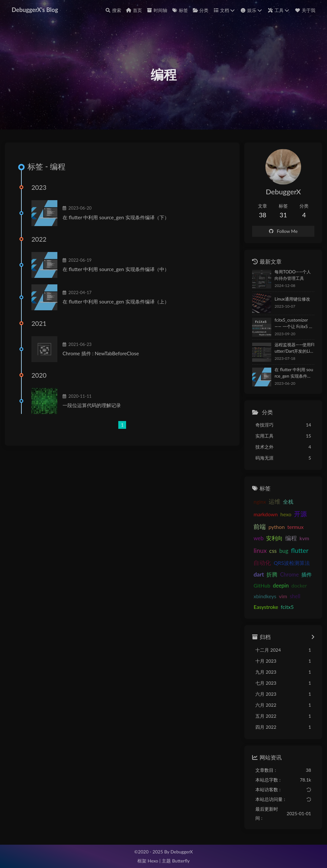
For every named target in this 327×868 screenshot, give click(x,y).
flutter (300, 550)
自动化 (262, 563)
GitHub (262, 585)
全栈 (288, 502)
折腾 (272, 575)
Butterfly (181, 861)
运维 (274, 502)
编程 (291, 538)
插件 (307, 575)
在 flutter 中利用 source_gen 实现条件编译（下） (116, 217)
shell (295, 596)
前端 (260, 526)
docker (299, 585)
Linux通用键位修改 (292, 299)
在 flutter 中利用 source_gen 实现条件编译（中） (116, 269)
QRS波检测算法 (292, 563)
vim (283, 596)
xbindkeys (265, 596)
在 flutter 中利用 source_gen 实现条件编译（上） (116, 302)
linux (260, 550)
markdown (266, 514)
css (273, 551)
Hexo (153, 861)
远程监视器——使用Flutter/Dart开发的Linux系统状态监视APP (294, 349)
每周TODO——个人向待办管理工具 (293, 275)
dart (259, 575)
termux (295, 527)
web (258, 539)
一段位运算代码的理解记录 (92, 405)
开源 (300, 514)
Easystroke (266, 607)
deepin (281, 586)
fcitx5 (287, 607)
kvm (304, 538)
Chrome (289, 575)
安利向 (274, 538)
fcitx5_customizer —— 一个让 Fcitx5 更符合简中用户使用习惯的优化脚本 (294, 324)
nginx (260, 502)
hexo (286, 514)
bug (284, 551)
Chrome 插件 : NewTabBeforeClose (101, 354)
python (276, 527)
